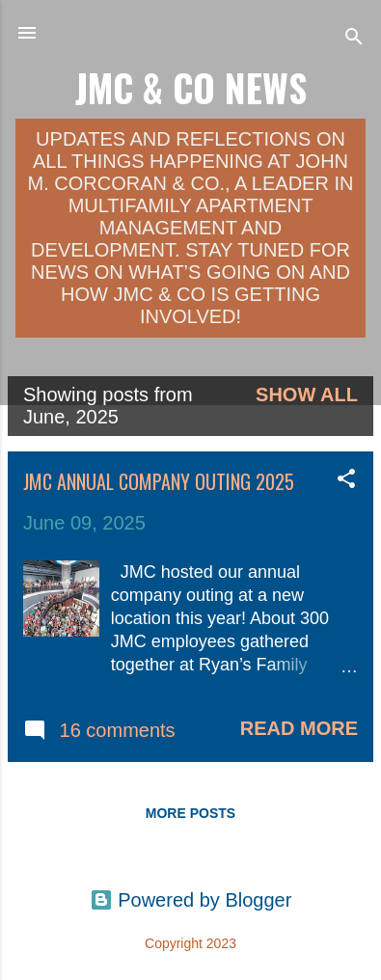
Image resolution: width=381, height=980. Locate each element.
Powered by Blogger (191, 900)
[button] (346, 481)
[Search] (354, 39)
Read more (299, 728)
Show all (307, 395)
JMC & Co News (191, 87)
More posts (190, 813)
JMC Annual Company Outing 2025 (159, 481)
